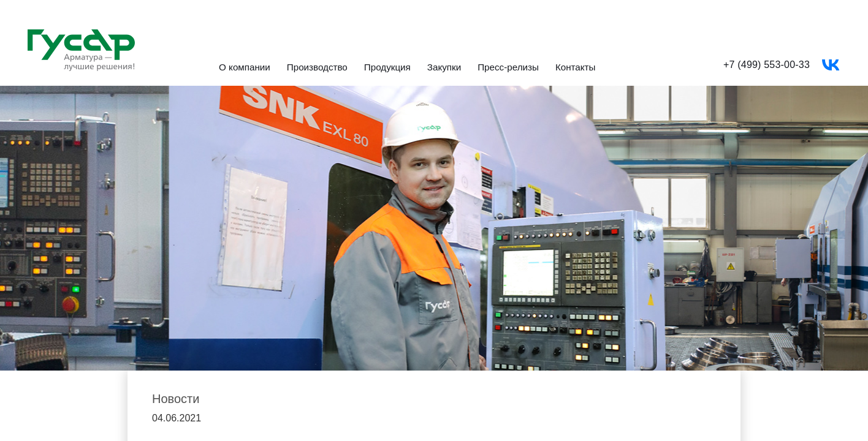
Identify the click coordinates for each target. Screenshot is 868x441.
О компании (245, 67)
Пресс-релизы (508, 67)
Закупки (444, 67)
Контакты (576, 67)
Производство (317, 67)
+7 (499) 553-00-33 (767, 65)
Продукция (387, 67)
